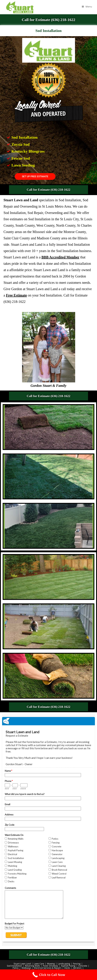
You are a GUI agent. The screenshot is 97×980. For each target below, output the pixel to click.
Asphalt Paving (68, 966)
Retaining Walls (32, 966)
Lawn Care (39, 964)
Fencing (77, 964)
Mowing (51, 964)
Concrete (83, 966)
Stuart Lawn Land (22, 964)
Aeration (77, 968)
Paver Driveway (51, 966)
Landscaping (64, 964)
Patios (15, 968)
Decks (67, 968)
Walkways (26, 968)
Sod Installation (14, 966)
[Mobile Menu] (87, 7)
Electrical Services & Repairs (48, 968)
